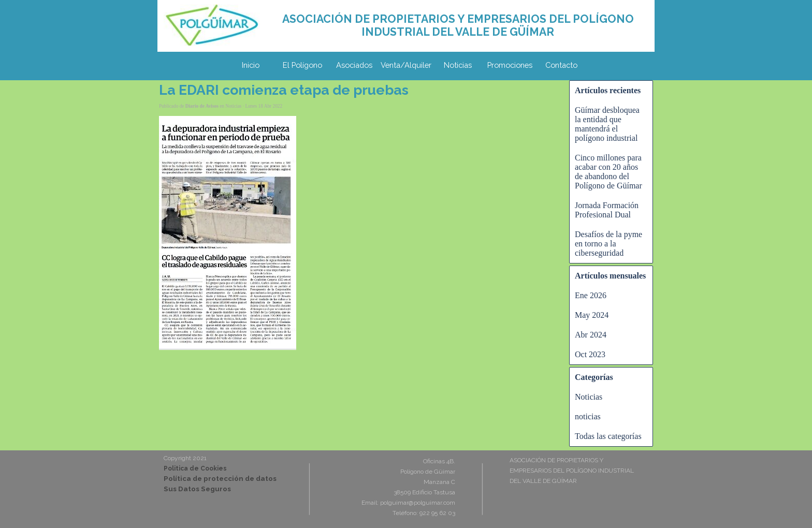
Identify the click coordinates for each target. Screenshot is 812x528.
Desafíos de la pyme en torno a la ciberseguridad (608, 244)
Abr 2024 (591, 335)
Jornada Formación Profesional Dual (607, 210)
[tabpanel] (458, 25)
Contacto (561, 65)
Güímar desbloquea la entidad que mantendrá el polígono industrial (607, 124)
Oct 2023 (590, 354)
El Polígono (302, 65)
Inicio (251, 65)
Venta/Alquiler (406, 65)
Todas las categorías (608, 436)
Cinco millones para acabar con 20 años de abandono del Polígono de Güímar (608, 172)
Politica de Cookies (195, 468)
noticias (588, 416)
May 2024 (592, 315)
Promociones (510, 65)
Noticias (458, 65)
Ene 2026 (591, 295)
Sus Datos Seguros (197, 489)
